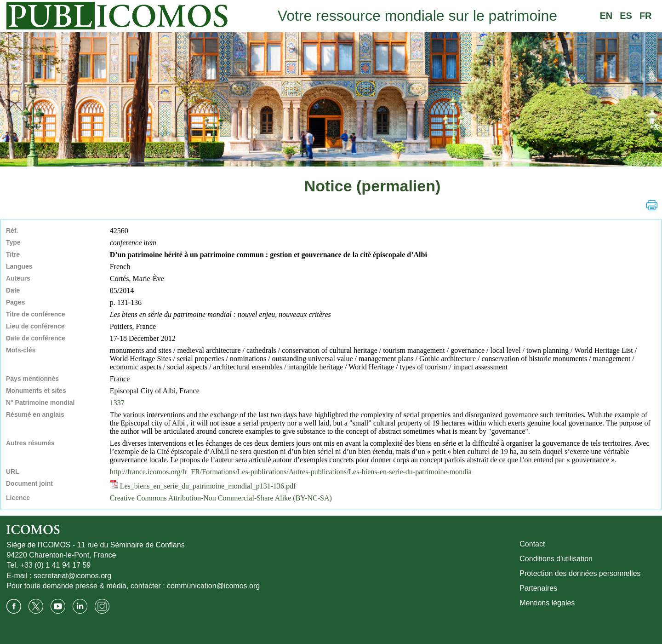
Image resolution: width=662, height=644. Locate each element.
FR (646, 16)
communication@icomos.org (213, 586)
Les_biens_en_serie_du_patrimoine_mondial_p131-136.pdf (203, 486)
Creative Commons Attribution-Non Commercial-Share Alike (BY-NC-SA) (221, 498)
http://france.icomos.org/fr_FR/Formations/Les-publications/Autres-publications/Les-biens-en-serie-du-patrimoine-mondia (291, 472)
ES (626, 16)
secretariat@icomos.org (72, 576)
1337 (117, 403)
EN (606, 16)
